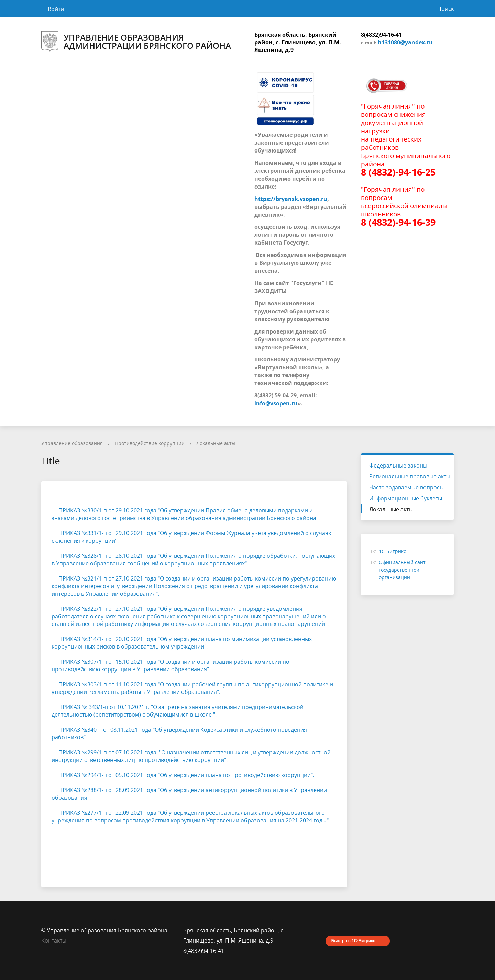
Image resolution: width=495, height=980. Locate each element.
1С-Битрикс (392, 551)
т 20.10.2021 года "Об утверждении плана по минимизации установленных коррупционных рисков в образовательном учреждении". (182, 643)
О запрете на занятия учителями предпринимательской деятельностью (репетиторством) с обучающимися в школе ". (178, 711)
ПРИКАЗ (67, 510)
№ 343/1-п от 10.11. (107, 707)
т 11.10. (121, 684)
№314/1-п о (97, 639)
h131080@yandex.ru (405, 42)
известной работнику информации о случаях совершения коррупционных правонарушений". (202, 624)
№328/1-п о (97, 556)
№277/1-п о (97, 813)
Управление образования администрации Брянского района (136, 41)
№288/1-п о (97, 790)
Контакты (54, 940)
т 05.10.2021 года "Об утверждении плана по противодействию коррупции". (213, 775)
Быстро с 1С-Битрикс (353, 941)
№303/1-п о (97, 684)
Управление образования (72, 443)
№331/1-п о (97, 533)
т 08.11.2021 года (129, 730)
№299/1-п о (97, 752)
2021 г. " (142, 707)
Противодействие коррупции (150, 443)
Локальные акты (216, 443)
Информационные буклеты (406, 498)
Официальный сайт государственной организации (402, 570)
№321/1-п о (97, 578)
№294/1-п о (97, 775)
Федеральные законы (398, 465)
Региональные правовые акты (410, 476)
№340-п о (94, 730)
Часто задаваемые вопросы (406, 487)
